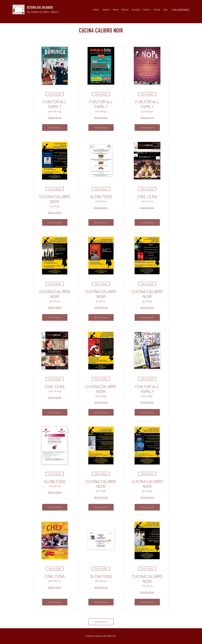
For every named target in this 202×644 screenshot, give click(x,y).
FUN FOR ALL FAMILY (55, 104)
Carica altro (101, 622)
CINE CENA (147, 196)
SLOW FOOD (101, 196)
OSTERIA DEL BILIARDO (40, 7)
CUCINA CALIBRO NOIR (55, 199)
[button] (157, 10)
